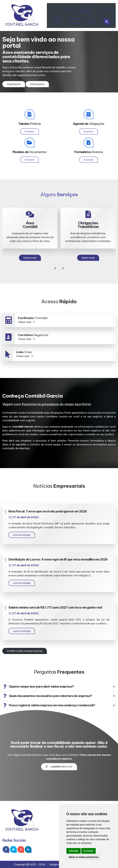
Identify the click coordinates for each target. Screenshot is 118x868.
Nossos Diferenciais (87, 10)
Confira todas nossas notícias (25, 651)
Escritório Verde (58, 21)
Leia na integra (22, 535)
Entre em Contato (75, 21)
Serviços (106, 10)
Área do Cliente (91, 21)
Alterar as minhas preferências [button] (84, 857)
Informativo (37, 84)
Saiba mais (30, 258)
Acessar (29, 131)
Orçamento (14, 84)
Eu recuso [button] (88, 851)
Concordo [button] (74, 851)
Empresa (69, 10)
